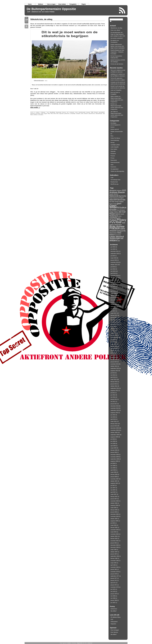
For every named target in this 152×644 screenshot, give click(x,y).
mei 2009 (113, 443)
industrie (33, 114)
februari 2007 (114, 497)
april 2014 (113, 355)
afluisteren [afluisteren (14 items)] (113, 190)
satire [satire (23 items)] (123, 229)
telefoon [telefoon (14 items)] (112, 235)
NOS (55, 114)
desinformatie (82, 112)
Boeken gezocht (115, 129)
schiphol (78, 114)
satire (112, 165)
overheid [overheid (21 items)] (113, 218)
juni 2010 (113, 415)
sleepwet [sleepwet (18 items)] (113, 231)
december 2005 (115, 514)
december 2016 (115, 320)
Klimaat (43, 112)
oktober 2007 (114, 481)
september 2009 (115, 435)
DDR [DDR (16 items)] (115, 200)
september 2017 (115, 307)
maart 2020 (114, 258)
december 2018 (115, 276)
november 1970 (115, 587)
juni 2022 (113, 247)
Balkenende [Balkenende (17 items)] (114, 196)
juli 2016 (113, 326)
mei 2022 (113, 249)
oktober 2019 (114, 265)
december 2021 (115, 251)
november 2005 (115, 516)
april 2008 (113, 470)
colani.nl (90, 643)
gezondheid (102, 112)
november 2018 (115, 278)
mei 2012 (113, 397)
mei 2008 (113, 468)
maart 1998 (114, 550)
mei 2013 (113, 375)
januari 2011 (114, 404)
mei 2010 (113, 417)
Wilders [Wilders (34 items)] (114, 240)
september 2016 (115, 324)
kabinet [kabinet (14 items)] (118, 214)
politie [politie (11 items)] (119, 218)
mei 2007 (113, 490)
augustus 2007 (114, 483)
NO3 (52, 114)
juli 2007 (113, 485)
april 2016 (113, 331)
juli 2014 (113, 353)
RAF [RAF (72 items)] (119, 222)
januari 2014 (114, 362)
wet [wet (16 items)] (122, 238)
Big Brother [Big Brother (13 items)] (123, 196)
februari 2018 (114, 295)
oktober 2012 (114, 386)
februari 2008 (114, 474)
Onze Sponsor (114, 632)
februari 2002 (114, 538)
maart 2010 (114, 421)
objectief (61, 114)
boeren (64, 112)
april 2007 (113, 492)
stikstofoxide (99, 114)
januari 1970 (114, 594)
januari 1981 (114, 569)
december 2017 (115, 300)
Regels (84, 4)
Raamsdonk (114, 160)
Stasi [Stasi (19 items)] (119, 233)
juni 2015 (113, 340)
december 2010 (115, 406)
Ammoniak (59, 112)
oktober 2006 (114, 503)
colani (38, 112)
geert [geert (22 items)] (119, 203)
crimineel (72, 112)
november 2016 (115, 322)
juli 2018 (113, 284)
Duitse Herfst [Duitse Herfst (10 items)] (113, 204)
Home (30, 4)
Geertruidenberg (115, 140)
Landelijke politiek (115, 145)
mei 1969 (113, 596)
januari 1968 (114, 600)
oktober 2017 (114, 304)
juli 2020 (113, 256)
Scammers (113, 167)
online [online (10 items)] (120, 216)
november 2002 (115, 534)
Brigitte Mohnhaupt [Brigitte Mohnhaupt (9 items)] (114, 198)
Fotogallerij (73, 4)
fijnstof (96, 112)
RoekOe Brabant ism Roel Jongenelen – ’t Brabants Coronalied (117, 52)
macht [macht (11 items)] (122, 214)
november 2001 (115, 541)
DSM (92, 112)
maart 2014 (114, 357)
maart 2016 (114, 333)
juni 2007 (113, 488)
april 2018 (113, 291)
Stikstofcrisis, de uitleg (41, 19)
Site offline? (114, 611)
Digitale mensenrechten (117, 131)
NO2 (49, 114)
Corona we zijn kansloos (117, 64)
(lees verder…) (35, 107)
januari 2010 (114, 426)
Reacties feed (114, 182)
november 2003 (115, 530)
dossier (88, 112)
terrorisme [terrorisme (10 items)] (118, 235)
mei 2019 (113, 271)
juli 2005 (113, 523)
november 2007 (115, 479)
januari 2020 (114, 260)
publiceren (67, 114)
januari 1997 (114, 554)
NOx (57, 114)
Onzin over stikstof (115, 30)
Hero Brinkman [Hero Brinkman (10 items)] (121, 210)
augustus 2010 (114, 413)
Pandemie (113, 154)
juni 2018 (113, 287)
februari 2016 (114, 335)
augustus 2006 (114, 505)
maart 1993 (114, 563)
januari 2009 (114, 452)
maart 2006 (114, 508)
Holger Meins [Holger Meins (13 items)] (114, 212)
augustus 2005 (114, 521)
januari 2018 (114, 298)
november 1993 (115, 561)
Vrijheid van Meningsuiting (117, 171)
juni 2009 (113, 441)
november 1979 (115, 572)
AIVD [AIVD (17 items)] (124, 190)
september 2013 (115, 368)
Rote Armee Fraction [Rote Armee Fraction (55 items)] (117, 227)
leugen (45, 114)
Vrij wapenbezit (115, 169)
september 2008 (115, 459)
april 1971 (113, 583)
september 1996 (115, 556)
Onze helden (62, 4)
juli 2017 (113, 309)
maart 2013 (114, 379)
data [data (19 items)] (111, 200)
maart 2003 (114, 532)
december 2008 (115, 455)
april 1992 (113, 565)
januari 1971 (114, 585)
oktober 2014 (114, 351)
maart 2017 (114, 313)
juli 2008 (113, 463)
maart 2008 (114, 472)
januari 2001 (114, 543)
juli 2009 (113, 439)
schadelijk (73, 114)
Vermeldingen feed (115, 180)
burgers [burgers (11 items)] (121, 198)
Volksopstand (114, 622)
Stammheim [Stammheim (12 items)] (113, 233)
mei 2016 (113, 329)
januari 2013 (114, 384)
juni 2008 (113, 466)
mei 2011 (113, 402)
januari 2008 (114, 477)
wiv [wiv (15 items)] (119, 241)
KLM (42, 114)
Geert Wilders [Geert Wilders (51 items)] (114, 206)
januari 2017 (114, 318)
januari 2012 (114, 399)
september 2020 (115, 254)
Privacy (113, 158)
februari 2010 (114, 424)
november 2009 (115, 430)
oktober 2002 (114, 536)
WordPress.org (114, 184)
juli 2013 (113, 373)
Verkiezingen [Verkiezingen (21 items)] (115, 238)
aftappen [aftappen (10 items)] (119, 191)
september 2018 (115, 282)
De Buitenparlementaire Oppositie (51, 9)
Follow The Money (115, 138)
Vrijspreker (113, 624)
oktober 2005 (114, 519)
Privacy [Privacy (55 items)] (121, 220)
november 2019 (115, 262)
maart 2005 (114, 525)
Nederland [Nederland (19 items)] (114, 216)
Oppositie (113, 151)
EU (111, 134)
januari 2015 (114, 349)
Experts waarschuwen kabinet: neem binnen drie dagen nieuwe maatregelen (118, 46)
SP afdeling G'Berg (116, 617)
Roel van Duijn (114, 92)
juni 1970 (113, 589)
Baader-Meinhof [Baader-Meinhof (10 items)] (114, 194)
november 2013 (115, 364)
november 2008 (115, 457)
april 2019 (113, 273)
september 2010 (115, 410)
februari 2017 (114, 315)
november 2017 (115, 302)
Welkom (41, 4)
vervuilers (41, 115)
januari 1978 (114, 574)
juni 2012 (113, 395)
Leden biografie (115, 147)
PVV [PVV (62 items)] (113, 222)
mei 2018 (113, 289)
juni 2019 (113, 269)
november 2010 (115, 408)
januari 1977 (114, 578)
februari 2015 (114, 346)
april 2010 (113, 419)
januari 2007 (114, 499)
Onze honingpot (115, 630)
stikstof (86, 114)
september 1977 (115, 576)
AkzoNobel (52, 112)
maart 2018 (114, 293)
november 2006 (115, 501)
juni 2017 (113, 311)
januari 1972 (114, 580)
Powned (113, 156)
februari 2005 (114, 527)
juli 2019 (113, 267)
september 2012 (115, 388)
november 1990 (115, 567)
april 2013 (113, 377)
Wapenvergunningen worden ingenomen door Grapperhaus (117, 100)
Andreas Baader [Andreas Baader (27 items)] (117, 192)
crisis (76, 112)
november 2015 (115, 337)
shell (82, 114)
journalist (38, 114)
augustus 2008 (114, 461)
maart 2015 (114, 344)
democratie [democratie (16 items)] (121, 200)
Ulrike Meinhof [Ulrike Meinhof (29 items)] (117, 237)
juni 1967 (113, 603)
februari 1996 (114, 558)
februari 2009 (114, 450)
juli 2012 (113, 393)
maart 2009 (114, 448)
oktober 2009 (114, 432)
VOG (112, 619)
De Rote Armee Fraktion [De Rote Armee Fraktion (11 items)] (117, 202)
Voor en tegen (51, 4)
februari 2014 (114, 360)
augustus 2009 (114, 437)
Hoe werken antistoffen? (117, 38)
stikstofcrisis (92, 114)
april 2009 (113, 446)
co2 (68, 112)
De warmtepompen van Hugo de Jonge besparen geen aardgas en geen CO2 (118, 34)
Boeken (113, 127)
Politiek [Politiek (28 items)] (113, 220)
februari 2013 (114, 382)
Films (112, 136)
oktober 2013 (114, 366)
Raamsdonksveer (115, 162)
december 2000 (115, 545)
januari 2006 (114, 512)
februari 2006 (114, 510)
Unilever (36, 115)
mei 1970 (113, 592)
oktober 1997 (114, 552)
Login (112, 177)
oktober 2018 (114, 280)
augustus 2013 (114, 371)
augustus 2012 (114, 390)
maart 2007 (114, 494)
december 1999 (115, 547)
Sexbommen (114, 609)
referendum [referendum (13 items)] (118, 225)
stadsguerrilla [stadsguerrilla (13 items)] (121, 231)
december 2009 (115, 428)
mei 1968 (113, 598)
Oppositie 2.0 (81, 643)
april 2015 (113, 342)
